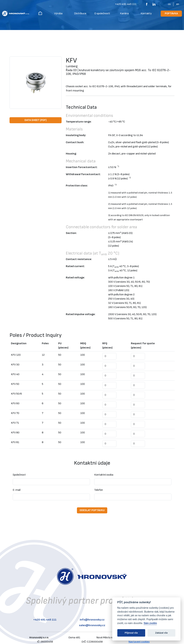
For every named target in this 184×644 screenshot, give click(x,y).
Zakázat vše (162, 633)
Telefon (99, 490)
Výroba (58, 14)
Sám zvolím (150, 623)
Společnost (19, 475)
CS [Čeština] (169, 4)
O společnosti (102, 14)
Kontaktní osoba (104, 475)
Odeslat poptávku (92, 510)
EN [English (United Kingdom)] (178, 4)
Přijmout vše (131, 633)
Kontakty (146, 14)
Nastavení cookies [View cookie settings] (139, 642)
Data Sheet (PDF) (36, 120)
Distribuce (80, 14)
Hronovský (40, 13)
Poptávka (171, 14)
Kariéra (124, 14)
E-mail (17, 490)
